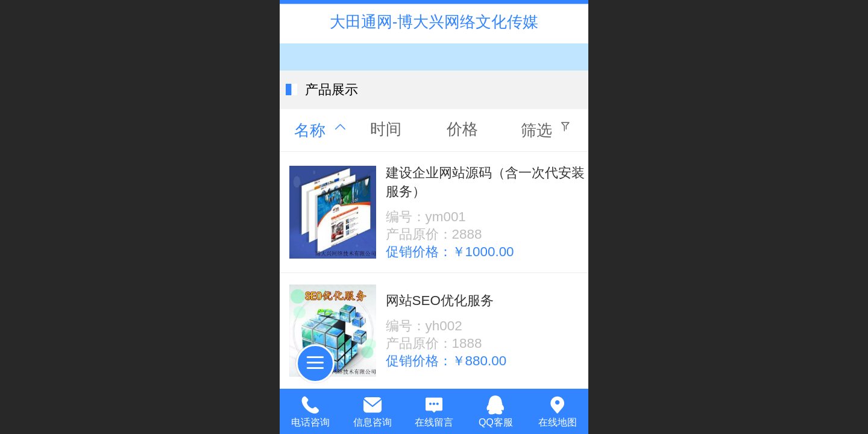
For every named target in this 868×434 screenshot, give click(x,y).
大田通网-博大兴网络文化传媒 (434, 22)
